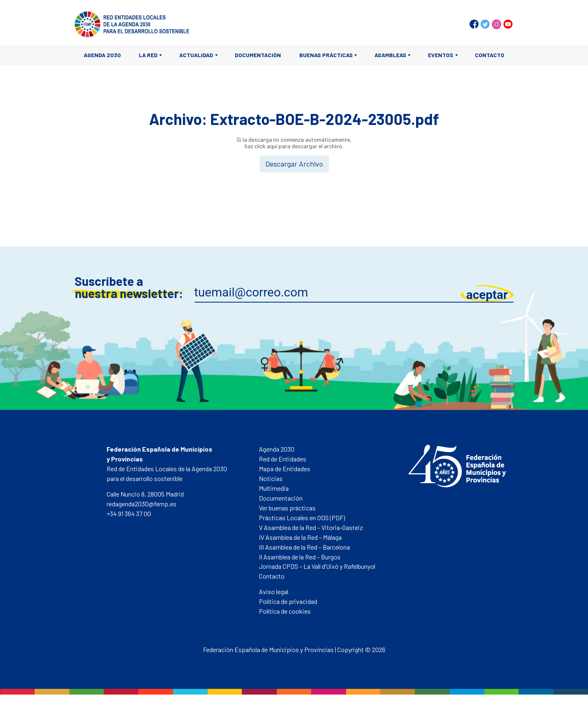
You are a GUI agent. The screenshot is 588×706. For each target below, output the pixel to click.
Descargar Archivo (294, 164)
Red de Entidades (283, 459)
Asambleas (390, 55)
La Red (148, 55)
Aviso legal (274, 591)
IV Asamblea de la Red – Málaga (300, 537)
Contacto (490, 55)
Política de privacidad (288, 601)
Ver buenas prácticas (287, 508)
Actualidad (196, 55)
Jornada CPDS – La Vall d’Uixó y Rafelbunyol (317, 566)
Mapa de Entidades (285, 469)
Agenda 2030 (102, 55)
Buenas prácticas (326, 55)
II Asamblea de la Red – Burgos (300, 557)
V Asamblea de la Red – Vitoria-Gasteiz (311, 527)
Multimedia (274, 488)
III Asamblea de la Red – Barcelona (304, 547)
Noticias (271, 478)
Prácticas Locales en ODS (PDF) (302, 518)
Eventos (441, 55)
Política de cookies (285, 611)
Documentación (258, 55)
